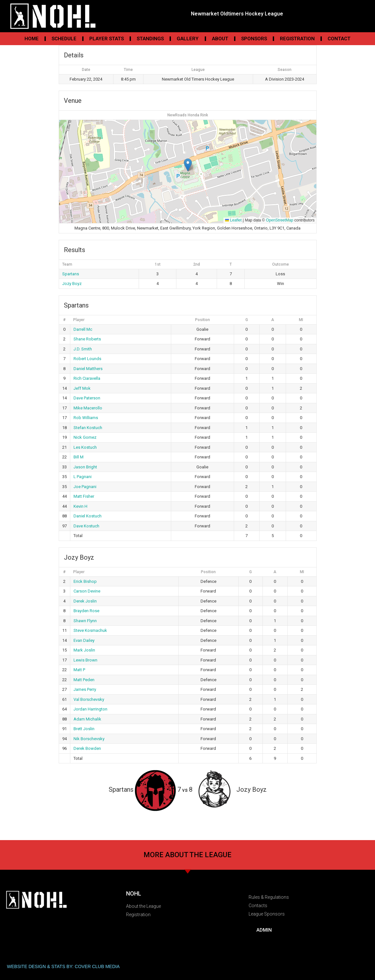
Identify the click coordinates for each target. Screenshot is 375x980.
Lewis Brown (85, 660)
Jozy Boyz (72, 284)
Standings (150, 39)
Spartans (71, 274)
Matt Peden (84, 680)
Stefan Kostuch (88, 428)
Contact (339, 39)
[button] (188, 165)
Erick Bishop (85, 581)
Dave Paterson (87, 398)
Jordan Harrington (90, 709)
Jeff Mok (82, 388)
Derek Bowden (87, 748)
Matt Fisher (84, 496)
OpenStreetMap (280, 220)
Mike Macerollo (88, 408)
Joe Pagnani (85, 487)
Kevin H (80, 506)
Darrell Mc (83, 329)
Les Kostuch (85, 447)
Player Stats (107, 39)
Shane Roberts (87, 339)
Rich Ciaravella (87, 378)
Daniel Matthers (88, 369)
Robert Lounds (87, 359)
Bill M (79, 457)
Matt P (79, 670)
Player (79, 320)
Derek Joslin (85, 601)
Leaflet (233, 220)
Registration (297, 39)
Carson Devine (87, 591)
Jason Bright (85, 467)
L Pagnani (83, 477)
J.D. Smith (83, 349)
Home (32, 39)
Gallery (188, 39)
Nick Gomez (85, 437)
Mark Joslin (84, 650)
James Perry (85, 689)
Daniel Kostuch (88, 516)
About (220, 39)
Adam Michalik (87, 719)
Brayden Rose (86, 611)
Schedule (64, 39)
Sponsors (254, 39)
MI (301, 320)
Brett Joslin (84, 729)
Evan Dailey (84, 640)
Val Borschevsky (89, 699)
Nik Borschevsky (89, 739)
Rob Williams (86, 418)
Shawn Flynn (85, 621)
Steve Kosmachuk (90, 630)
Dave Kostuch (86, 526)
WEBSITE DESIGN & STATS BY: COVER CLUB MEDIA (64, 966)
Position (202, 320)
